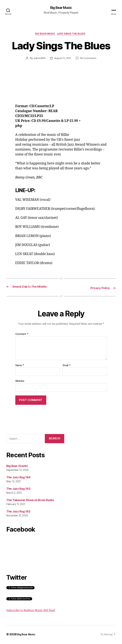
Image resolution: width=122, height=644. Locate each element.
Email (67, 366)
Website (20, 382)
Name (20, 366)
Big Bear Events (17, 467)
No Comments (89, 59)
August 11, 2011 (62, 59)
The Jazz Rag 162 (18, 512)
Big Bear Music (61, 8)
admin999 (39, 59)
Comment (22, 335)
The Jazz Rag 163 (18, 489)
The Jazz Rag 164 (18, 478)
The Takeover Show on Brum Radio (30, 501)
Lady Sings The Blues (73, 35)
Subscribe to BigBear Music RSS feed (31, 611)
